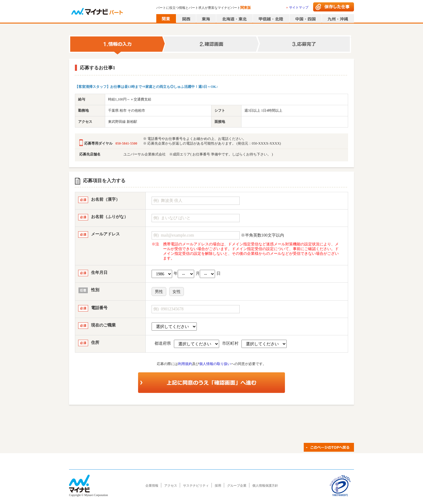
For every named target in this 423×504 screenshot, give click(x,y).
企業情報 (152, 485)
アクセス (171, 485)
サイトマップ (299, 7)
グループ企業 (237, 485)
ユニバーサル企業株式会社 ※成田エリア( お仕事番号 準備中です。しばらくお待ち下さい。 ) (198, 154)
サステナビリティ (196, 485)
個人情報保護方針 (265, 485)
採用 (218, 485)
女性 (177, 292)
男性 (159, 292)
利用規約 (185, 364)
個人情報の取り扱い (215, 364)
